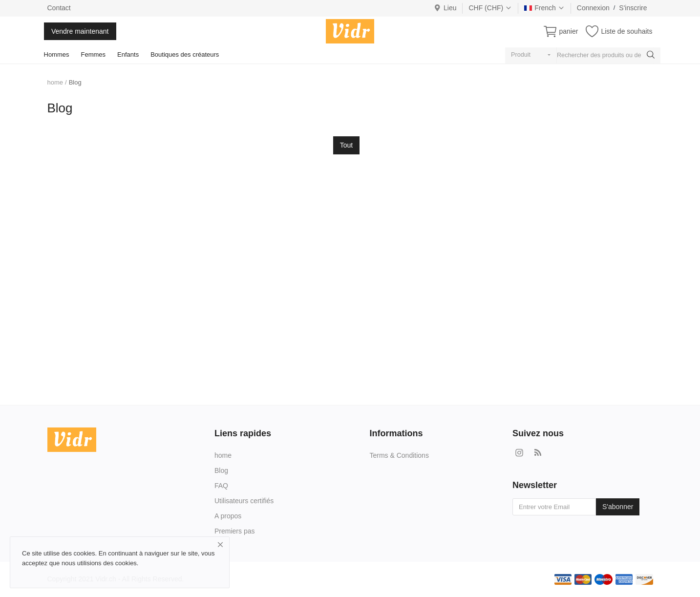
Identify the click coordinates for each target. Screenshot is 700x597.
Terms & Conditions (399, 455)
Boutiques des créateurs (185, 54)
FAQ (221, 486)
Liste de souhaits (626, 31)
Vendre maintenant (80, 31)
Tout (346, 145)
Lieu (445, 8)
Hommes (57, 54)
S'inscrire (633, 8)
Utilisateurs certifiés (244, 501)
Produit (521, 55)
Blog (221, 470)
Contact (59, 8)
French (544, 8)
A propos (228, 516)
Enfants (128, 54)
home (55, 82)
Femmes (94, 54)
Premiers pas (234, 531)
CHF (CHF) (490, 8)
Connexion (593, 8)
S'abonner (618, 507)
